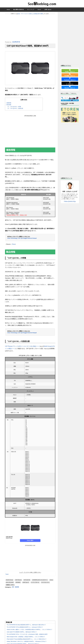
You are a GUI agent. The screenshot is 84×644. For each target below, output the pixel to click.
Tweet (7, 575)
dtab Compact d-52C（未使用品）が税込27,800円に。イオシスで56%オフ (26, 637)
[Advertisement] (30, 28)
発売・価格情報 (16, 588)
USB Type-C (26, 583)
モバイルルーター (45, 583)
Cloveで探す (30, 541)
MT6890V (18, 583)
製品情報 (8, 106)
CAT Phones (18, 581)
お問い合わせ (48, 10)
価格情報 (8, 104)
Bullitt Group (10, 581)
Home (8, 10)
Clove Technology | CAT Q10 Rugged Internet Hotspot (22, 239)
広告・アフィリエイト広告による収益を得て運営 (30, 14)
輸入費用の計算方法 (19, 10)
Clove (13, 245)
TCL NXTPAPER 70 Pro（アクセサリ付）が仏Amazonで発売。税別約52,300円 (27, 635)
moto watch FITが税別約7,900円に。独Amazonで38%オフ (22, 633)
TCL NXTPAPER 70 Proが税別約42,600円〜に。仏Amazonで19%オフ (25, 628)
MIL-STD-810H (10, 583)
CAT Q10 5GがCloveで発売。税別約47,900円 (27, 46)
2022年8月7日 (16, 42)
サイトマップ (31, 10)
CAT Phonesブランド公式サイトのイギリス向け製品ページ (22, 347)
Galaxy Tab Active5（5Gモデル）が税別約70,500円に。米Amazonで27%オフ (27, 642)
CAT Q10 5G (27, 581)
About (39, 10)
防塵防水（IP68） (10, 586)
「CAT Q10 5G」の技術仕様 (15, 109)
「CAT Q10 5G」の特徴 (14, 107)
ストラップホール (35, 583)
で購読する (70, 71)
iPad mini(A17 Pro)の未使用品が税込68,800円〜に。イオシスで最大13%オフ (26, 640)
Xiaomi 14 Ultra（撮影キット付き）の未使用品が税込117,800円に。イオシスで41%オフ (29, 630)
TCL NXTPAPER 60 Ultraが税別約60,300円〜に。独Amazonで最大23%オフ (26, 626)
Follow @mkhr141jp (70, 201)
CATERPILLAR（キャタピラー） (40, 581)
